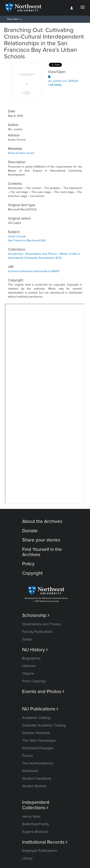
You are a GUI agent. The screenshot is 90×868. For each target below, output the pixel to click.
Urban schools (17, 236)
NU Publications (40, 709)
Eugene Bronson (35, 832)
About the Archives (42, 521)
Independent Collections (36, 805)
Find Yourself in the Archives (42, 552)
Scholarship (36, 615)
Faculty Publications (38, 632)
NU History (35, 650)
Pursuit (27, 756)
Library (27, 858)
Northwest (30, 771)
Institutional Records (45, 842)
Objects (28, 673)
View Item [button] (14, 19)
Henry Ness (31, 816)
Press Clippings (34, 681)
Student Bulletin (34, 786)
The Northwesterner (38, 763)
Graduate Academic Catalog (44, 725)
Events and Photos (43, 692)
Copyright (32, 573)
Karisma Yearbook (36, 733)
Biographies (31, 658)
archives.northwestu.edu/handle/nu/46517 (34, 271)
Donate (30, 531)
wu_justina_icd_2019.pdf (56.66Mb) (63, 81)
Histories (29, 666)
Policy (28, 564)
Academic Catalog (36, 718)
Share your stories (41, 540)
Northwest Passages (38, 748)
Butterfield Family (36, 824)
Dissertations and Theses (42, 624)
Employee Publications (40, 851)
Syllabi (27, 639)
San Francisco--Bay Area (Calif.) (27, 240)
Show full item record (21, 153)
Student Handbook (37, 778)
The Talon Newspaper (39, 740)
